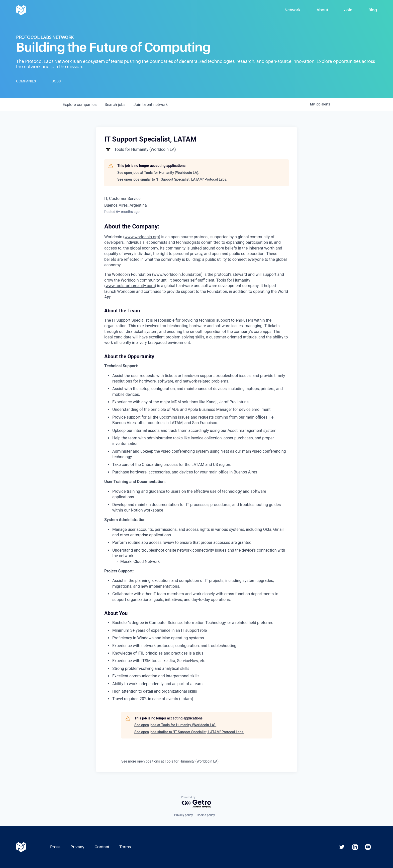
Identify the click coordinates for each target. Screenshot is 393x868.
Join (348, 10)
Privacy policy (183, 815)
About (322, 10)
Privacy (77, 847)
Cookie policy (206, 815)
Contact (102, 847)
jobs (115, 105)
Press (55, 847)
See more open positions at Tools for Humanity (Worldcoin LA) (170, 761)
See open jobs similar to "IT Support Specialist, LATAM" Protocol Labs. (172, 179)
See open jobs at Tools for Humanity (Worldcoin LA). (158, 173)
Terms (125, 847)
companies (80, 105)
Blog (373, 10)
